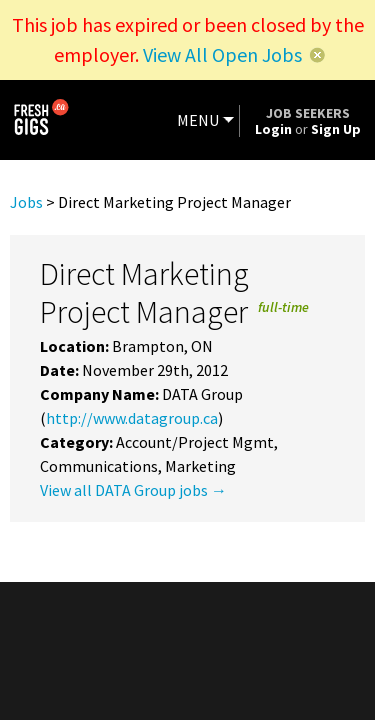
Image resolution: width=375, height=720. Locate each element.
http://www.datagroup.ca (132, 418)
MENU (198, 120)
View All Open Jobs (222, 54)
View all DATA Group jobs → (133, 490)
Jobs (26, 202)
